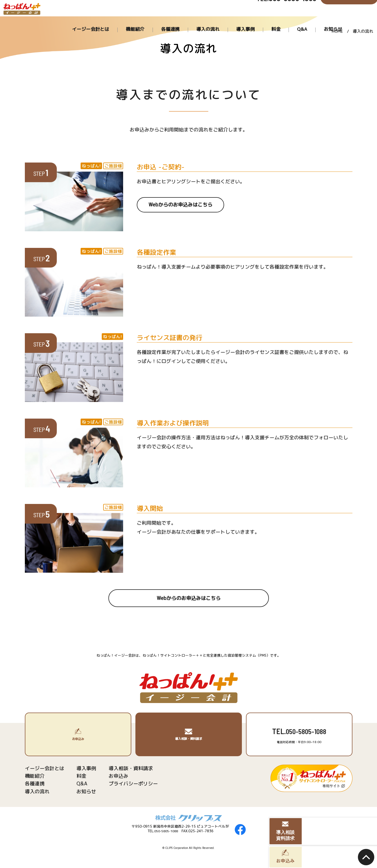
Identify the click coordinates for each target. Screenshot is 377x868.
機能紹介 (194, 19)
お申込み (111, 777)
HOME (337, 32)
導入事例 (274, 19)
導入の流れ (246, 19)
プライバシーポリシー (124, 786)
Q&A (313, 19)
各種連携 (219, 19)
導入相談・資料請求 (122, 768)
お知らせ (334, 19)
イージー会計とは (161, 19)
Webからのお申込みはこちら (180, 206)
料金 (295, 19)
